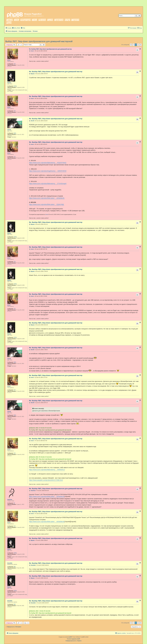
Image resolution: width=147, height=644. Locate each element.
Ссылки (50, 20)
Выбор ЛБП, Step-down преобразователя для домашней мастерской (39, 41)
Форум (9, 23)
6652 (15, 133)
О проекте (75, 20)
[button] (131, 45)
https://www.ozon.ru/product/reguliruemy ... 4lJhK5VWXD (48, 171)
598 (15, 567)
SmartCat (10, 500)
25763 (15, 86)
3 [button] (138, 45)
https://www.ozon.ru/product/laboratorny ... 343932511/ (47, 470)
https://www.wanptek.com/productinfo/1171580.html (46, 480)
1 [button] (133, 45)
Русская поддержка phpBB (73, 639)
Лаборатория (25, 20)
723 (15, 64)
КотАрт (67, 20)
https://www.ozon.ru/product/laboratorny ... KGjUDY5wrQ (48, 163)
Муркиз (9, 83)
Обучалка (42, 20)
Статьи (34, 20)
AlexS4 (9, 130)
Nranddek (10, 563)
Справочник (59, 20)
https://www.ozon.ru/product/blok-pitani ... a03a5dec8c (47, 198)
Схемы (17, 20)
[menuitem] (16, 28)
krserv (9, 60)
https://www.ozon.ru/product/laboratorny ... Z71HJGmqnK (48, 184)
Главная (10, 20)
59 (14, 503)
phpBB (70, 637)
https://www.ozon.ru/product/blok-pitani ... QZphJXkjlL (47, 204)
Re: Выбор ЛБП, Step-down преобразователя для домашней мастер (50, 49)
